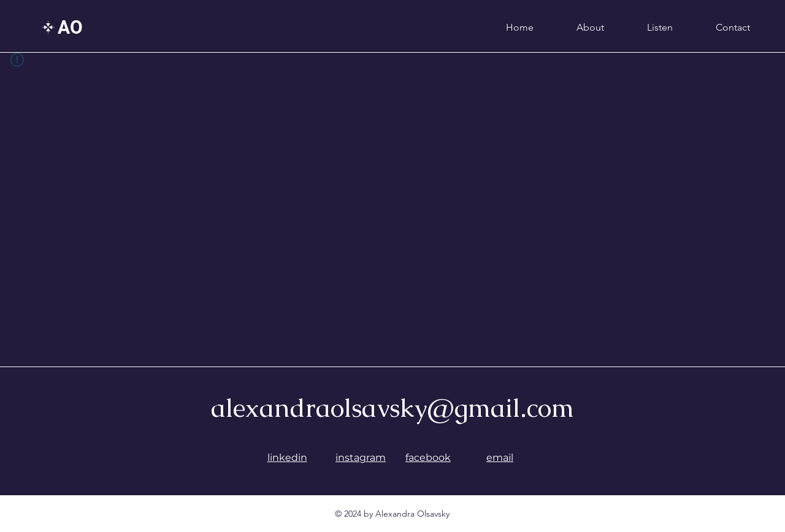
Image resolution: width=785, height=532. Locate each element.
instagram (361, 458)
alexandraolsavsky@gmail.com (392, 408)
